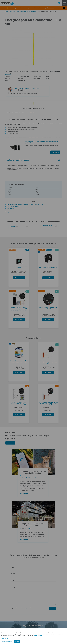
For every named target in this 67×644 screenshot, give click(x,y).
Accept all (17, 642)
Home (7, 12)
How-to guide (11, 213)
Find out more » (51, 8)
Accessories (12, 12)
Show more (8, 75)
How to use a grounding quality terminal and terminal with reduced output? (25, 205)
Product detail (55, 152)
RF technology (10, 208)
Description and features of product (15, 112)
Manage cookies (5, 639)
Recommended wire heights (14, 207)
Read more (10, 443)
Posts (18, 12)
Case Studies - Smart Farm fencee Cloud (28, 478)
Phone (13, 580)
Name (12, 567)
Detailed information (38, 635)
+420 (16, 93)
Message (13, 587)
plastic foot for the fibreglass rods (35, 137)
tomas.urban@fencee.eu (31, 93)
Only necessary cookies (7, 642)
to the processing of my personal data (24, 608)
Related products (30, 112)
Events (29, 528)
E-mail (13, 574)
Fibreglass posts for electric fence (29, 12)
